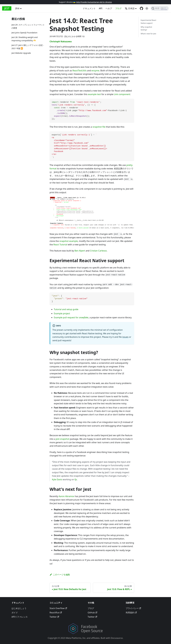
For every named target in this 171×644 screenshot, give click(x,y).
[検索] (160, 8)
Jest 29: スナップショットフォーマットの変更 (28, 26)
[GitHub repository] (141, 8)
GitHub (92, 613)
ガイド (15, 613)
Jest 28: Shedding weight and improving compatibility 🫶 (25, 39)
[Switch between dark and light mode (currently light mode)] (147, 8)
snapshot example (69, 241)
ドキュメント (89, 8)
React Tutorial (60, 245)
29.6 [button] (17, 8)
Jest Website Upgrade (21, 53)
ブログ (118, 8)
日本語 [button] (130, 8)
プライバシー (133, 608)
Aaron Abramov (66, 496)
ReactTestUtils (80, 71)
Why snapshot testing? (146, 28)
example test (94, 94)
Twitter (54, 617)
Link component (122, 94)
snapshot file (99, 127)
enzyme (95, 71)
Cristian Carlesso (98, 251)
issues (125, 337)
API (101, 8)
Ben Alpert (80, 251)
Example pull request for (71, 317)
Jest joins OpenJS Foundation (24, 33)
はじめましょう (19, 608)
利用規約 (131, 613)
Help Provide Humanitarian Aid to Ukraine (94, 2)
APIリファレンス (20, 617)
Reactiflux (56, 613)
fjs (76, 479)
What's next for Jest (148, 34)
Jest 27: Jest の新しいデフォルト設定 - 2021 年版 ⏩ (28, 47)
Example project (62, 313)
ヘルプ (109, 8)
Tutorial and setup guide (66, 309)
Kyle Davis (57, 479)
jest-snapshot (63, 439)
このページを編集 (60, 575)
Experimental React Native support (148, 22)
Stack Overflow (58, 608)
